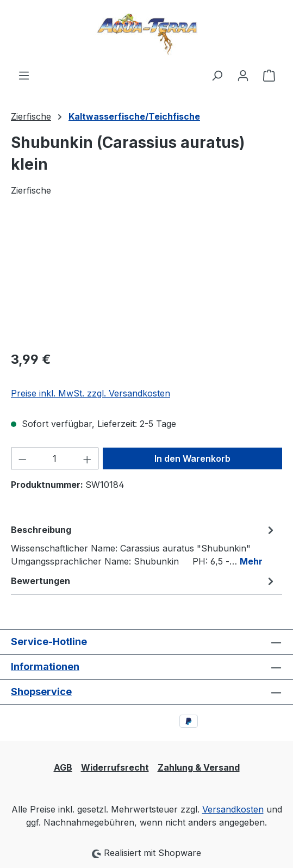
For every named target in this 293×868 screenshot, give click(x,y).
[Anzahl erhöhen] (88, 458)
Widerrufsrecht (115, 767)
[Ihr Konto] (243, 75)
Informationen (45, 666)
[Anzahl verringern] (22, 458)
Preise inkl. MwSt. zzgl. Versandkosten (91, 393)
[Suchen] (217, 75)
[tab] (144, 545)
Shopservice (41, 692)
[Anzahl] (55, 458)
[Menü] (24, 75)
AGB (63, 767)
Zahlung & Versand (199, 767)
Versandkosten (233, 809)
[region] (146, 280)
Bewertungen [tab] (144, 581)
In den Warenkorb (192, 458)
